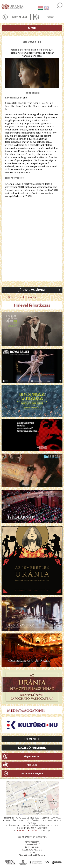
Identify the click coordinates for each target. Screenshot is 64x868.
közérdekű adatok (32, 850)
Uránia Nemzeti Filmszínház (23, 297)
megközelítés (32, 842)
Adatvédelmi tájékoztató (32, 855)
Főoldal (32, 765)
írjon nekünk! (32, 847)
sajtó (32, 852)
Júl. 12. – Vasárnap (32, 290)
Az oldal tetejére (32, 773)
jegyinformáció (32, 845)
